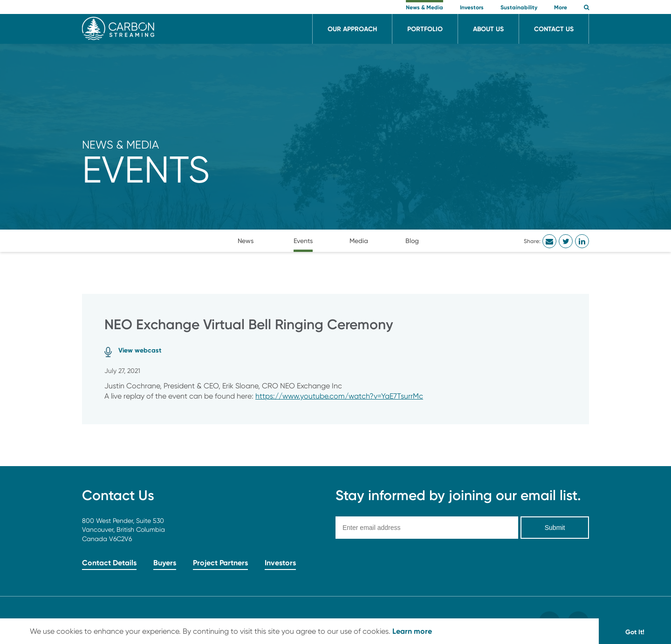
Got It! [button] (635, 632)
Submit (555, 528)
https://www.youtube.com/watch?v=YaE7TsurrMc (339, 396)
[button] (586, 8)
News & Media (120, 145)
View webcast (140, 350)
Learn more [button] (412, 631)
